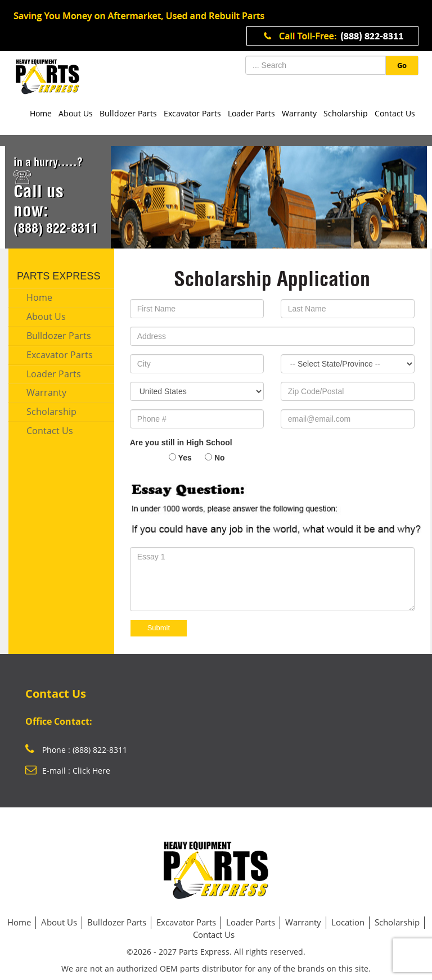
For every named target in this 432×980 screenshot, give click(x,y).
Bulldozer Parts (128, 113)
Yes (185, 458)
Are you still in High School (181, 442)
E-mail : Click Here (68, 771)
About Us (76, 113)
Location (348, 922)
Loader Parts (251, 113)
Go (402, 65)
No (220, 458)
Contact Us (395, 113)
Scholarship (346, 113)
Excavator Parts (192, 113)
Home (41, 113)
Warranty (299, 113)
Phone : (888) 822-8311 (76, 750)
